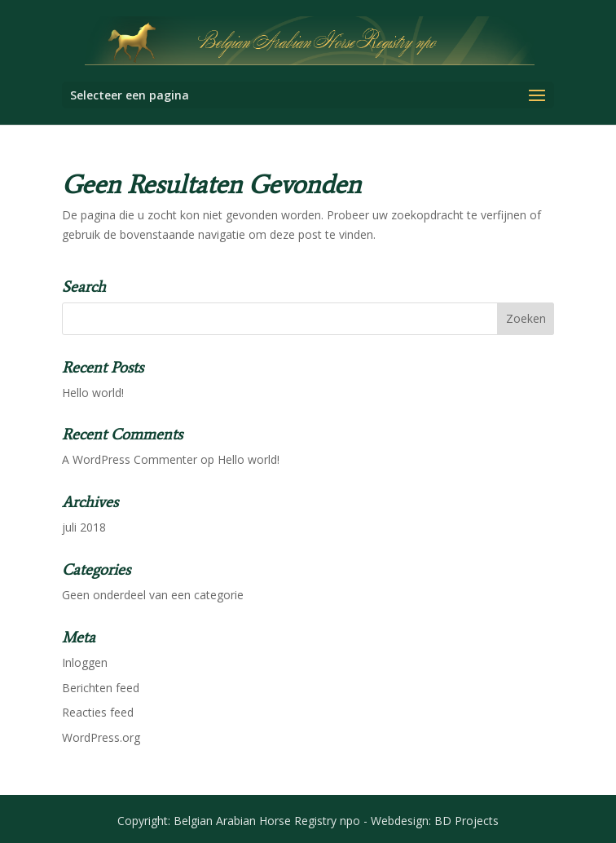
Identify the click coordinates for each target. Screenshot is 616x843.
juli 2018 (84, 527)
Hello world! (93, 393)
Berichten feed (101, 688)
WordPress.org (101, 737)
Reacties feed (98, 712)
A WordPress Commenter (130, 459)
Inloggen (85, 662)
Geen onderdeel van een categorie (153, 595)
